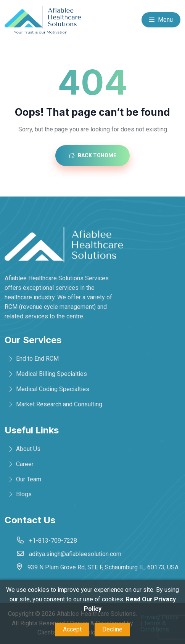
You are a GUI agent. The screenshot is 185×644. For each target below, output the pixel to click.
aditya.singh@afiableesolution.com (75, 554)
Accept (72, 629)
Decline (112, 629)
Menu (161, 20)
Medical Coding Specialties (53, 389)
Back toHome (92, 155)
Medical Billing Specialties (51, 374)
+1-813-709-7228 (53, 541)
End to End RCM (37, 359)
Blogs (24, 494)
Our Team (29, 479)
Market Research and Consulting (59, 404)
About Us (28, 449)
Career (25, 464)
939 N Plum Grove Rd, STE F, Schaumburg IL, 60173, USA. (104, 567)
